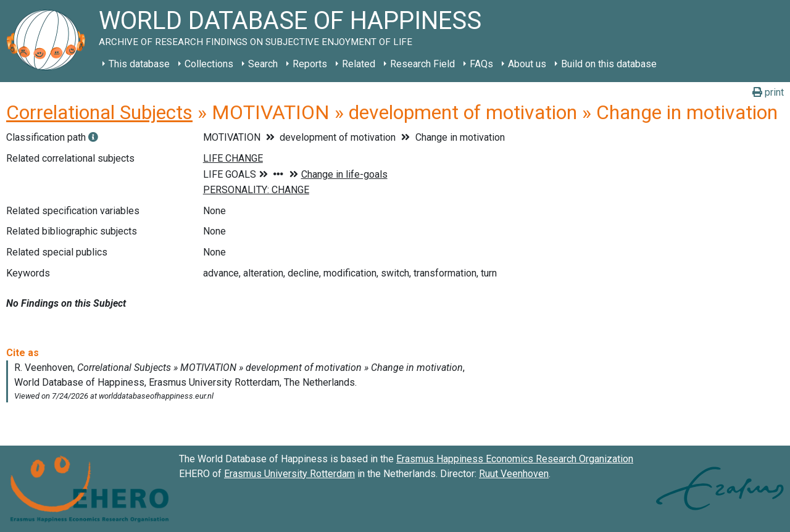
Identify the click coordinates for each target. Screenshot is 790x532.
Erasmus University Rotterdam (289, 474)
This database (139, 64)
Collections (209, 64)
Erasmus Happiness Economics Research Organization (515, 459)
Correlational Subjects (99, 112)
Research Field (422, 64)
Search (263, 64)
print (768, 92)
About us (527, 64)
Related (359, 64)
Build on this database (609, 64)
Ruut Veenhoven (514, 474)
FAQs (481, 64)
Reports (310, 64)
